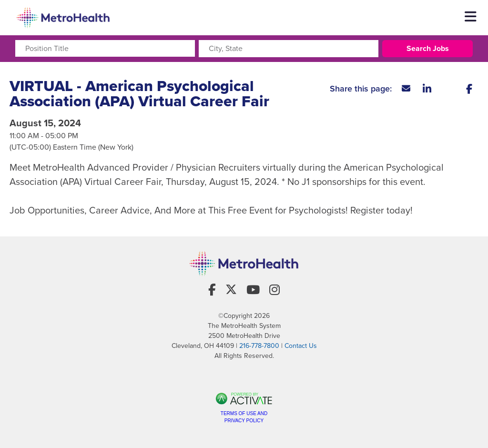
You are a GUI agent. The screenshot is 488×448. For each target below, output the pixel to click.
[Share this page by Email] (406, 89)
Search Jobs (428, 48)
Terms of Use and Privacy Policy (244, 417)
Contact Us (301, 346)
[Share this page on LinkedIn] (427, 89)
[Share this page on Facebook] (469, 89)
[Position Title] (105, 48)
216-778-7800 (259, 346)
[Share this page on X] (448, 89)
